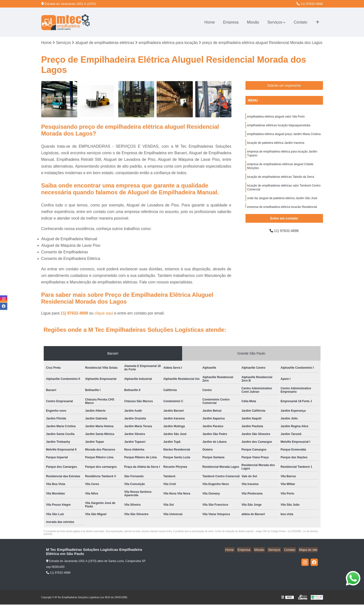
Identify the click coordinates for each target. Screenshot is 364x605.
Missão (253, 22)
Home (210, 22)
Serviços (275, 22)
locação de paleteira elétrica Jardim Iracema (276, 145)
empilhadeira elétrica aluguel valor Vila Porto (276, 117)
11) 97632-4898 (310, 4)
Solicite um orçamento (284, 86)
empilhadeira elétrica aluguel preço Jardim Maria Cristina (284, 136)
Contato (300, 22)
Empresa (231, 22)
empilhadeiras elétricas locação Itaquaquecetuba (279, 127)
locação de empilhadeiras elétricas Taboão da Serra (281, 181)
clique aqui (104, 314)
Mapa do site (309, 550)
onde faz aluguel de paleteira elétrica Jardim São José (282, 204)
